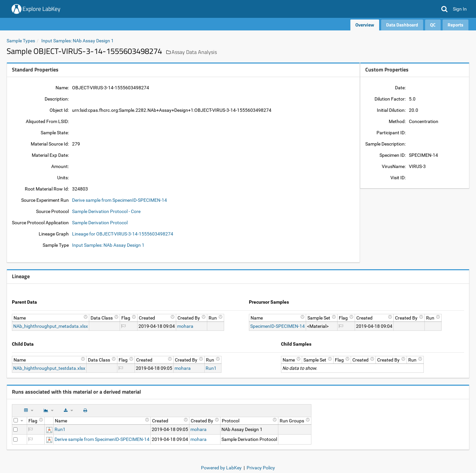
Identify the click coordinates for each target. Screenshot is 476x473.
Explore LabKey (41, 9)
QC (433, 25)
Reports (456, 25)
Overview (365, 25)
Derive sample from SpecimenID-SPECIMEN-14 (119, 200)
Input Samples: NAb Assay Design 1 (78, 41)
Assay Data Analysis (194, 52)
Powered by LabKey (221, 468)
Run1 (211, 368)
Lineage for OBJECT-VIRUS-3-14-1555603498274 (123, 234)
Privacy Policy (261, 468)
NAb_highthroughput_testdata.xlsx (49, 368)
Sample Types (21, 41)
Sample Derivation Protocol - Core (106, 211)
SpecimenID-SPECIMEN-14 (278, 326)
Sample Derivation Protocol (100, 223)
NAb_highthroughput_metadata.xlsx (51, 326)
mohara (185, 326)
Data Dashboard (402, 25)
